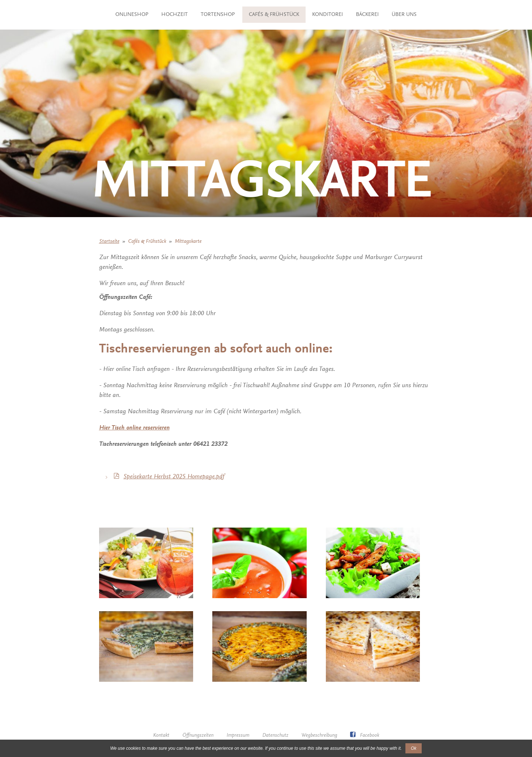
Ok (414, 748)
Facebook (365, 735)
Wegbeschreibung (319, 735)
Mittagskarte (188, 242)
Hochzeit (169, 15)
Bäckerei (411, 15)
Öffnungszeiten (198, 735)
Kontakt (161, 735)
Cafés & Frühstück (318, 15)
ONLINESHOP (126, 15)
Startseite (109, 242)
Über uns (266, 31)
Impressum (238, 735)
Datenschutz (275, 735)
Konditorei (371, 15)
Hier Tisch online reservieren (134, 428)
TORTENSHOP (212, 15)
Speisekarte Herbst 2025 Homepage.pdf (174, 477)
